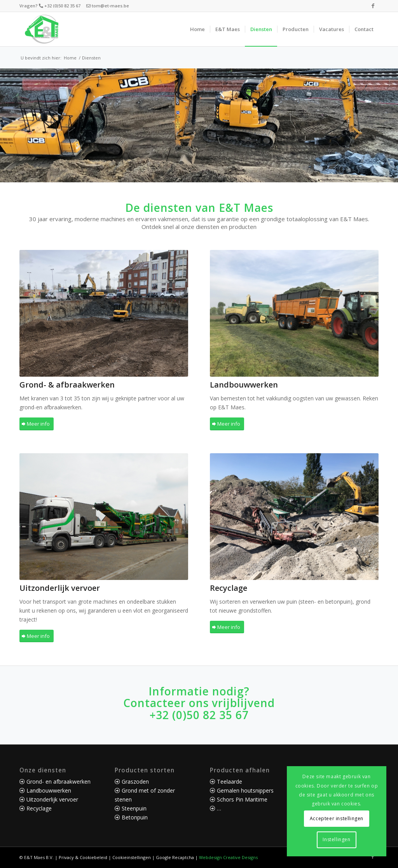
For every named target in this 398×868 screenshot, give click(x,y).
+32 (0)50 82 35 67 (63, 6)
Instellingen (336, 839)
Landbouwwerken (49, 790)
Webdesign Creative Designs (228, 857)
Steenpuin (134, 808)
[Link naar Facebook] (373, 6)
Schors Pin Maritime (242, 799)
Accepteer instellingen (337, 818)
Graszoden (135, 782)
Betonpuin (135, 817)
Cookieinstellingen (132, 857)
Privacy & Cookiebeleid (83, 857)
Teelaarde (230, 782)
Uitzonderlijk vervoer (52, 799)
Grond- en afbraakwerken (58, 782)
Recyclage (39, 808)
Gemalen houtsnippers (245, 790)
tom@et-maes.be (110, 6)
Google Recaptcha (175, 857)
